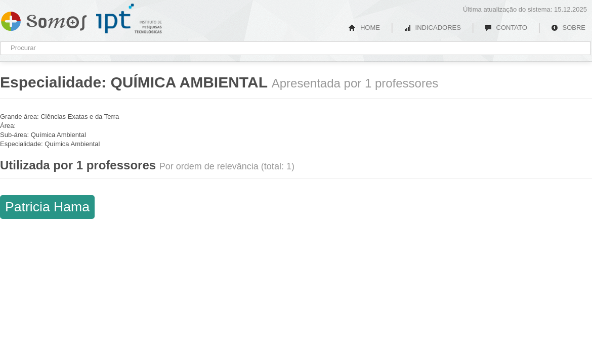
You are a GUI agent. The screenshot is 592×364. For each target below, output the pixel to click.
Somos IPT (44, 19)
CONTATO (506, 28)
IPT (129, 19)
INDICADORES (432, 28)
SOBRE (568, 28)
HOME (364, 28)
